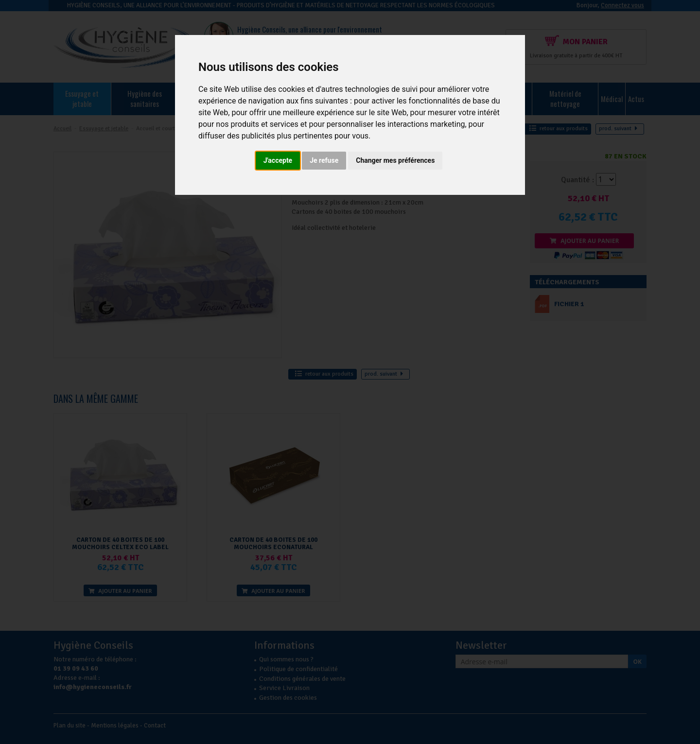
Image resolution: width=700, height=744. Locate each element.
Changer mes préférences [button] (395, 160)
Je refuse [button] (324, 160)
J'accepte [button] (278, 160)
